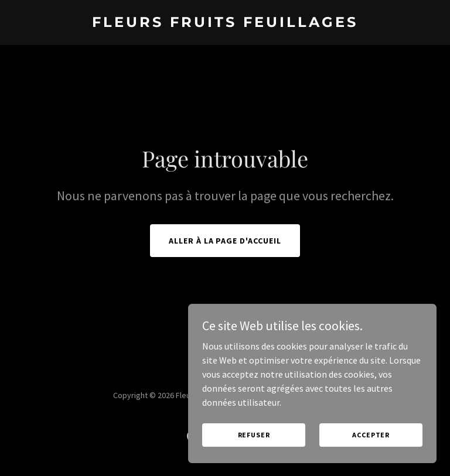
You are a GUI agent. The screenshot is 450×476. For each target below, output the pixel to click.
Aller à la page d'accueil (225, 241)
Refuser (264, 434)
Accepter (374, 434)
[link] (225, 23)
